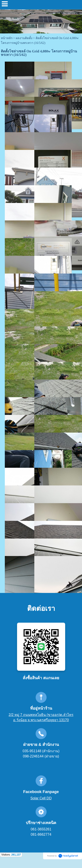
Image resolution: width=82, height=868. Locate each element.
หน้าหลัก (7, 38)
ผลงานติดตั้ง (24, 38)
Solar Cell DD (41, 798)
